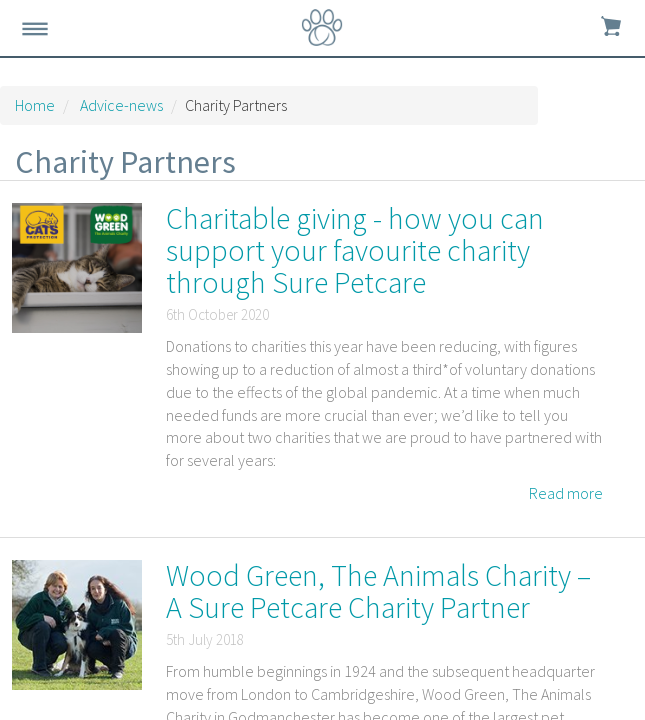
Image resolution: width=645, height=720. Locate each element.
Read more (566, 493)
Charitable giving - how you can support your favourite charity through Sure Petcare (355, 250)
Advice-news (121, 105)
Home (35, 105)
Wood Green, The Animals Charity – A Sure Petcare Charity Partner (378, 591)
